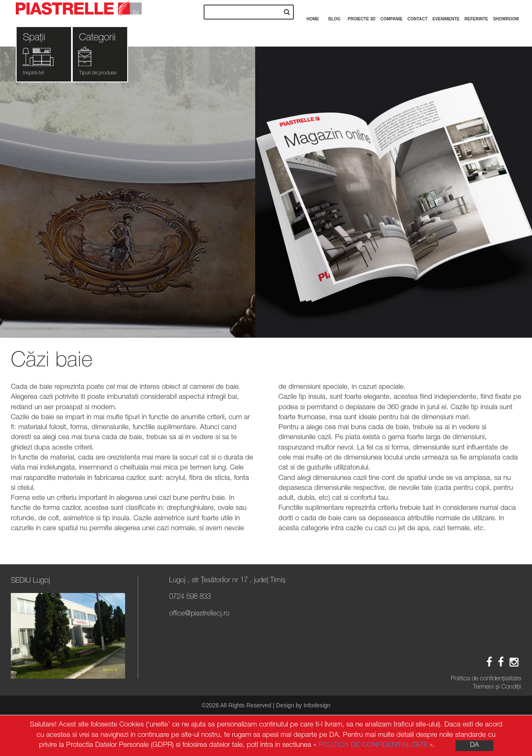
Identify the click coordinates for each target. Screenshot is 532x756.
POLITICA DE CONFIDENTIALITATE (373, 745)
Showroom (506, 11)
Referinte (477, 11)
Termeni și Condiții (497, 687)
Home (313, 11)
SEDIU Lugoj (30, 581)
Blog (335, 11)
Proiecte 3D (362, 11)
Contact (417, 11)
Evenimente (446, 11)
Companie (391, 11)
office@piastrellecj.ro (199, 614)
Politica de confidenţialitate (486, 679)
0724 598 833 (190, 597)
